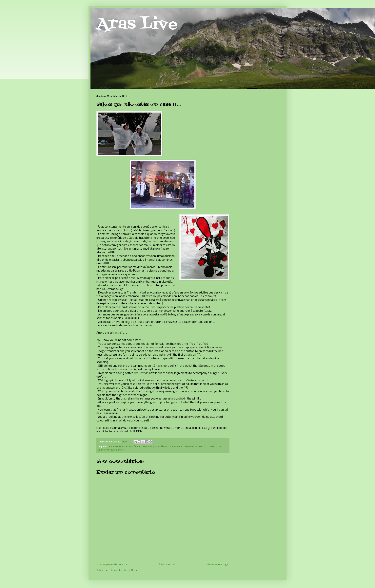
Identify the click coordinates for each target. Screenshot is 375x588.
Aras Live (137, 25)
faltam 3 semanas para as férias (150, 447)
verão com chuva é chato (111, 450)
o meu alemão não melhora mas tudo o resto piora (195, 447)
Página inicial (167, 565)
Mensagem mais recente (112, 565)
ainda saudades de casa (121, 447)
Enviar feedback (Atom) (125, 570)
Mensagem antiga (217, 565)
